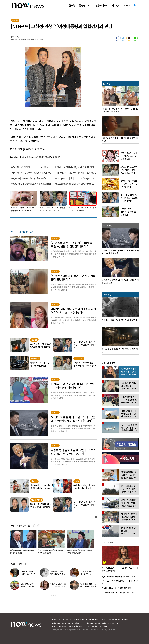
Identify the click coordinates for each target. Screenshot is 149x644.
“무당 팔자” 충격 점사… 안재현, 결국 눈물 (88, 574)
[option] (23, 543)
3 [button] (55, 595)
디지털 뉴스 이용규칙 (114, 620)
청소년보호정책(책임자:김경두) (96, 620)
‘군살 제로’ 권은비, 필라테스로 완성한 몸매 (88, 585)
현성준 (14, 37)
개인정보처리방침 (79, 620)
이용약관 (69, 620)
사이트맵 (125, 620)
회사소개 (61, 620)
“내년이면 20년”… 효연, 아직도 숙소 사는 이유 (58, 586)
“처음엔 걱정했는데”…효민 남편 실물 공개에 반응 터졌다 (58, 574)
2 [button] (53, 595)
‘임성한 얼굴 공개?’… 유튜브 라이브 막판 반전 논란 (28, 586)
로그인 (54, 620)
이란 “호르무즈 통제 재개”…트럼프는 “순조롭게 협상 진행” (22, 552)
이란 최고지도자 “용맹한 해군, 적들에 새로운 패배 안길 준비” (80, 552)
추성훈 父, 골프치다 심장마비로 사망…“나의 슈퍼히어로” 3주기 (28, 574)
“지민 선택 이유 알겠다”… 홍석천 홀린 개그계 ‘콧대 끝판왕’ (51, 552)
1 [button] (52, 595)
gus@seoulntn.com (34, 149)
